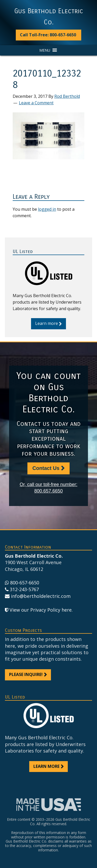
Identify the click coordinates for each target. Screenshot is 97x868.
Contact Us (46, 468)
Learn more (47, 323)
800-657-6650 (25, 583)
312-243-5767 (24, 589)
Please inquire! (26, 674)
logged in (47, 209)
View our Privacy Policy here (41, 610)
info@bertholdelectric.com (41, 596)
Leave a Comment (36, 103)
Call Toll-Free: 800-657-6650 (48, 35)
